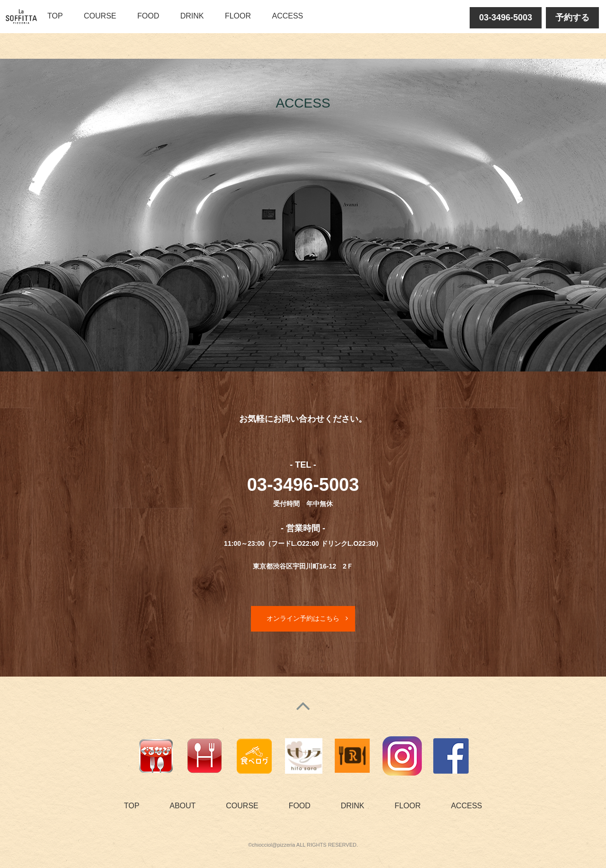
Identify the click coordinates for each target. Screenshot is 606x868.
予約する (572, 18)
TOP (55, 16)
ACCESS (287, 16)
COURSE (100, 16)
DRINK (192, 16)
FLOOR (238, 16)
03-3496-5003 (506, 18)
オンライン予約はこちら (303, 618)
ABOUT (183, 806)
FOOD (148, 16)
